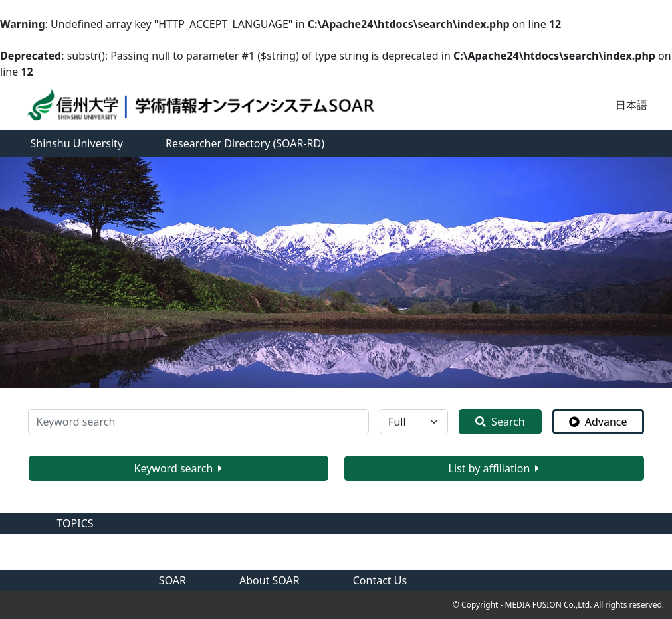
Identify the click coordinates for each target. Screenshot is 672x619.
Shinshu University (77, 143)
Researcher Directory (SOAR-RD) (245, 143)
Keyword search (178, 468)
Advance (598, 422)
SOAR (172, 580)
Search (500, 422)
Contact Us (380, 580)
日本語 (631, 105)
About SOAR (270, 580)
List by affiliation (494, 468)
